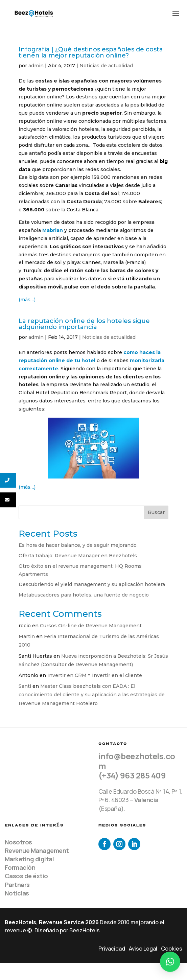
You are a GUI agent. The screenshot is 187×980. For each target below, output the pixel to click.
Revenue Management (37, 850)
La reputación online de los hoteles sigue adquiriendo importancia (84, 324)
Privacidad (112, 949)
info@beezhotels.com (137, 761)
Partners (17, 885)
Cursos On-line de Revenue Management (91, 626)
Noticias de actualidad (106, 66)
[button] (170, 962)
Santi (25, 686)
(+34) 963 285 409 (132, 775)
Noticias (17, 893)
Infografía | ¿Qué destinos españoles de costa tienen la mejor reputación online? (91, 52)
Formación (20, 867)
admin (36, 66)
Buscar (156, 512)
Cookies (172, 949)
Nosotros (18, 842)
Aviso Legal (143, 949)
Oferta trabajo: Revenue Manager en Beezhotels (78, 556)
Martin (27, 636)
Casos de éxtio (26, 876)
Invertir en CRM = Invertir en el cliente (95, 675)
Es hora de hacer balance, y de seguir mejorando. (78, 545)
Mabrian (53, 230)
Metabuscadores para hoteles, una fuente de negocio (84, 595)
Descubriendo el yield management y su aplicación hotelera (92, 584)
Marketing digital (29, 859)
